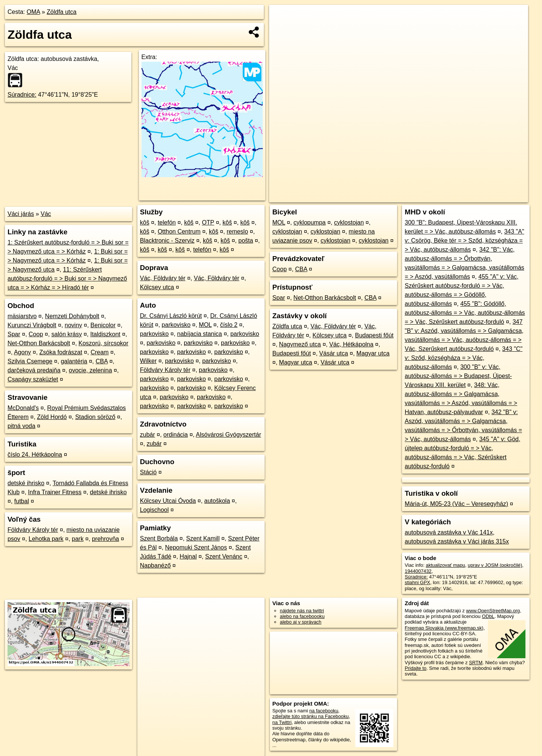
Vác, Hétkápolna (351, 344)
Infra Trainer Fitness (55, 492)
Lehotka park (46, 539)
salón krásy (67, 334)
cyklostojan (349, 222)
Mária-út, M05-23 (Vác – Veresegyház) (456, 504)
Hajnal (188, 556)
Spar (14, 334)
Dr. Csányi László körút (171, 316)
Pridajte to (416, 668)
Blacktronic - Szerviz (167, 241)
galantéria (74, 361)
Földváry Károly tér (33, 530)
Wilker (148, 361)
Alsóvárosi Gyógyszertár (228, 435)
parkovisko (176, 325)
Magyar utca (373, 353)
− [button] (282, 29)
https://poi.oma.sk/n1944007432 (494, 197)
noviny (73, 325)
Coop (36, 334)
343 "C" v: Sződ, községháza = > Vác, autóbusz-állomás (464, 358)
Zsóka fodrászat (61, 352)
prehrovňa (105, 539)
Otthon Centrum (179, 232)
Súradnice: (22, 95)
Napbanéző (155, 565)
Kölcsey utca (157, 287)
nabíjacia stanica (200, 334)
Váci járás (21, 214)
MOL (205, 325)
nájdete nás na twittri (302, 611)
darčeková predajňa (34, 370)
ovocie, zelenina (91, 370)
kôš (145, 222)
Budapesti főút (374, 335)
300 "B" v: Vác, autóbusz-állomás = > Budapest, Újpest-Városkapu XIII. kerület (458, 376)
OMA (33, 12)
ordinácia (176, 435)
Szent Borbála (159, 538)
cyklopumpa (310, 222)
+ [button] (282, 18)
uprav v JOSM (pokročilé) (495, 565)
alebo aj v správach (301, 622)
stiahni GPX (417, 582)
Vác (46, 214)
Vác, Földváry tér (163, 278)
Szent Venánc (224, 556)
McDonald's (23, 408)
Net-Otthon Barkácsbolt (39, 343)
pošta (246, 241)
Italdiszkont (105, 334)
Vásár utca (333, 353)
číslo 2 (229, 325)
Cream (100, 352)
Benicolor (103, 325)
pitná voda (21, 426)
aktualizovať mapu (445, 565)
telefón (167, 222)
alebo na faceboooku (302, 616)
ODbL (488, 616)
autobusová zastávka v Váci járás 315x (457, 541)
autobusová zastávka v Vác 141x (449, 532)
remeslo (237, 232)
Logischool (155, 510)
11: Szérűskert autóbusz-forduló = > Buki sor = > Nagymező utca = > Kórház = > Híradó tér (67, 279)
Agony (22, 352)
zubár (148, 435)
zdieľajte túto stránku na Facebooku (311, 716)
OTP (208, 222)
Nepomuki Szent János (196, 547)
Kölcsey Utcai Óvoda (168, 501)
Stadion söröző (95, 417)
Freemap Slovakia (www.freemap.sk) (444, 628)
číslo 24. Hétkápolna (35, 455)
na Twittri (282, 722)
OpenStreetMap (398, 197)
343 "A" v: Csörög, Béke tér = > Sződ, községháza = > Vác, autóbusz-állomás (464, 241)
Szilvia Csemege (30, 361)
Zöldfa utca (62, 12)
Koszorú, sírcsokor (104, 343)
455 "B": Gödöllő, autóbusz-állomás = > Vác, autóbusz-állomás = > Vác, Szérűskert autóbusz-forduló (465, 313)
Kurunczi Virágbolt (32, 325)
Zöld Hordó (52, 417)
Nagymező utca (300, 344)
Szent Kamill (203, 538)
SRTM (476, 663)
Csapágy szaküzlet (33, 379)
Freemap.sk (437, 197)
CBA (102, 361)
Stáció (148, 472)
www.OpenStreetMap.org (493, 611)
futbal (22, 501)
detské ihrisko (26, 483)
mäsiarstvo (22, 316)
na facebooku (324, 711)
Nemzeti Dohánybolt (72, 316)
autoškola (217, 501)
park (78, 539)
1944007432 (418, 571)
